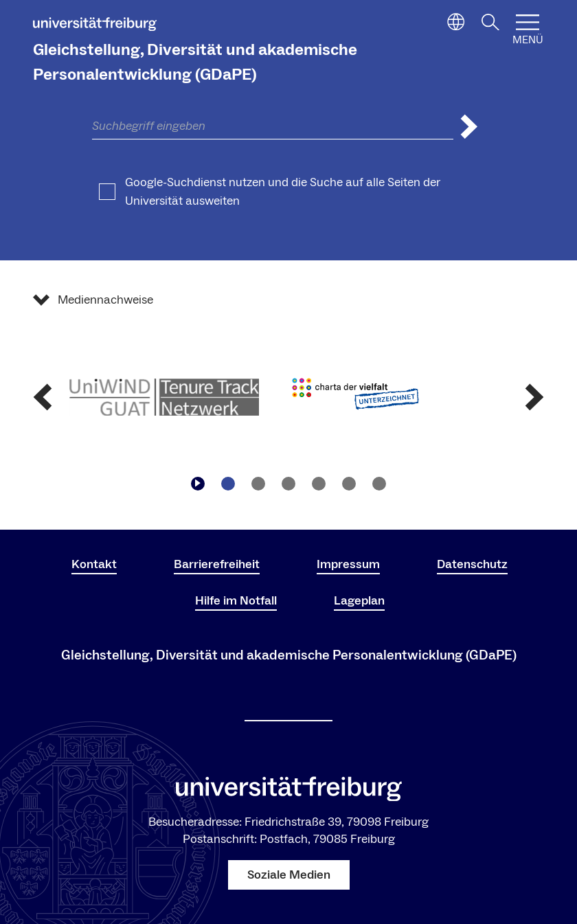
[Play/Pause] (198, 484)
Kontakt (94, 564)
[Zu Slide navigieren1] (228, 484)
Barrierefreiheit (217, 564)
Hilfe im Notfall (236, 601)
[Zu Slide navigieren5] (349, 484)
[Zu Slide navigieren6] (379, 484)
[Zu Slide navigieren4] (319, 484)
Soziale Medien (289, 875)
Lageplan (359, 601)
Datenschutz (472, 564)
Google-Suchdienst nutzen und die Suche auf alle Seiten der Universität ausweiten (283, 192)
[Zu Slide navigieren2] (258, 484)
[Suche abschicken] (469, 127)
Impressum (348, 564)
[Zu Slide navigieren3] (288, 484)
